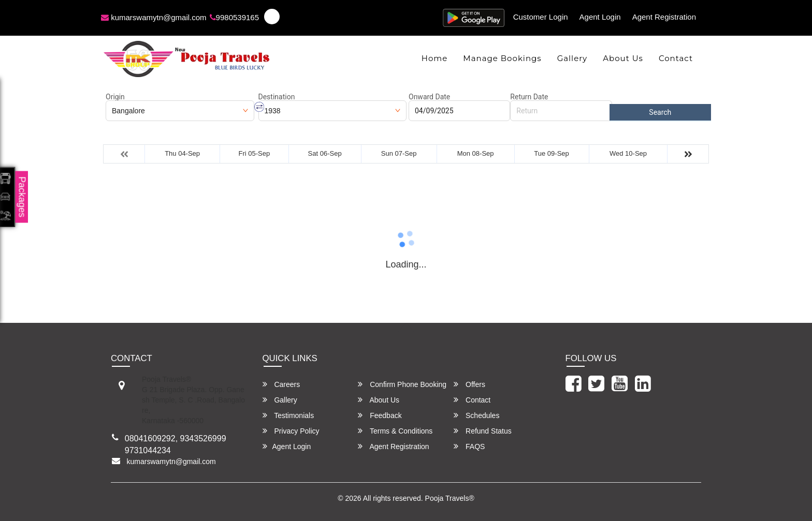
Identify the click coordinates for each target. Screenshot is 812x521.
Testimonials (288, 415)
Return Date (529, 97)
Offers (469, 384)
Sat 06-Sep (325, 153)
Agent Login (600, 17)
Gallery (572, 58)
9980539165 (234, 17)
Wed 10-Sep (628, 153)
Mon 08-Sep (476, 153)
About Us (623, 58)
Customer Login (541, 17)
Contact (676, 58)
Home (435, 58)
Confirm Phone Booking (402, 384)
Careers (281, 384)
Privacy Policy (291, 431)
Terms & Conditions (395, 431)
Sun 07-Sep (399, 153)
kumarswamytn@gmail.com (154, 17)
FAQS (469, 446)
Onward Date (429, 97)
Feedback (380, 415)
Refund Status (483, 431)
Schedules (476, 415)
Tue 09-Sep (551, 153)
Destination (277, 97)
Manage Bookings (502, 58)
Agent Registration (664, 17)
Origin (115, 97)
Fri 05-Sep (254, 153)
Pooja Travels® (450, 498)
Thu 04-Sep (182, 153)
